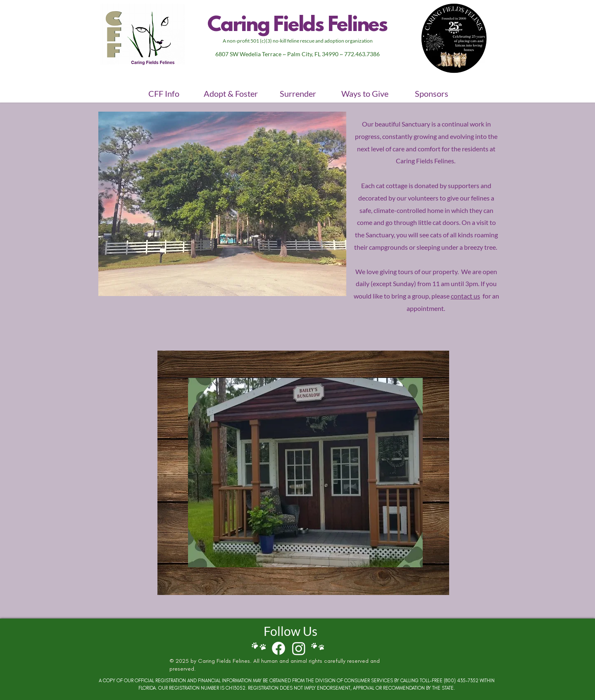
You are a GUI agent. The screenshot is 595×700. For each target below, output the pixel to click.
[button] (164, 93)
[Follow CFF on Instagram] (299, 648)
